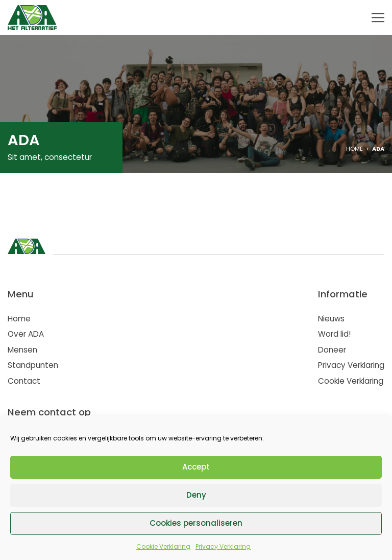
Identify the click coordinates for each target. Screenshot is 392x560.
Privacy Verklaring (223, 546)
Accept (196, 467)
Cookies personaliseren (196, 523)
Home (354, 149)
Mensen (22, 350)
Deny (196, 495)
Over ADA (26, 334)
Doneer (332, 350)
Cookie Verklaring (163, 546)
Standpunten (33, 365)
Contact (24, 381)
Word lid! (334, 334)
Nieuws (331, 319)
